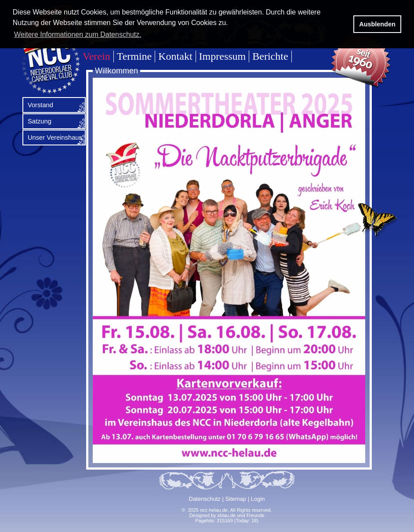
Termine (134, 56)
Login (258, 499)
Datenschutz (205, 499)
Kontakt (175, 56)
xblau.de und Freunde (241, 515)
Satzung (40, 121)
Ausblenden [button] (377, 24)
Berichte (270, 56)
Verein (96, 56)
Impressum (223, 56)
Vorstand (40, 105)
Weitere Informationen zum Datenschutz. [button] (78, 34)
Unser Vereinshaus (55, 138)
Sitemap (236, 499)
